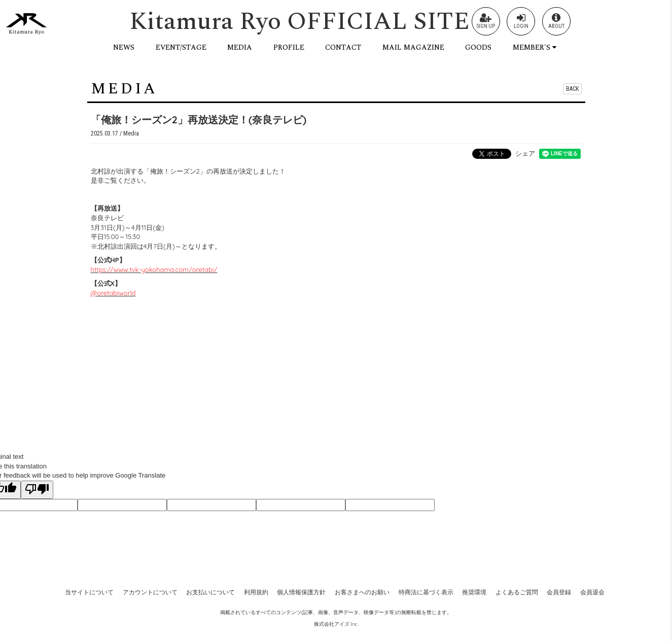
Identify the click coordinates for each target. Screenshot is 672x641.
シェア (525, 153)
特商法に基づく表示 (426, 592)
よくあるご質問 (517, 592)
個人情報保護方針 (301, 592)
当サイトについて (89, 592)
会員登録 (559, 592)
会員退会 (592, 592)
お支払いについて (210, 592)
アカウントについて (150, 592)
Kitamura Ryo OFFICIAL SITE (299, 22)
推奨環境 (474, 592)
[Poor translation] (37, 490)
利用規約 (256, 592)
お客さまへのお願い (362, 592)
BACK (572, 89)
